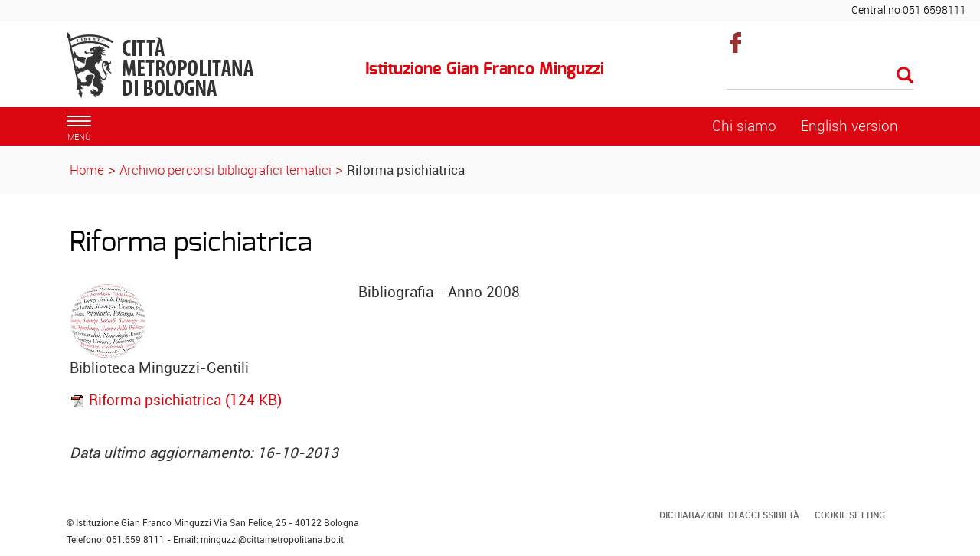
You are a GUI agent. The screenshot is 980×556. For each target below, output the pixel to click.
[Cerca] (820, 77)
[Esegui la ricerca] (905, 76)
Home (87, 170)
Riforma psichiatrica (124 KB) (176, 400)
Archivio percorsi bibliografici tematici (225, 170)
